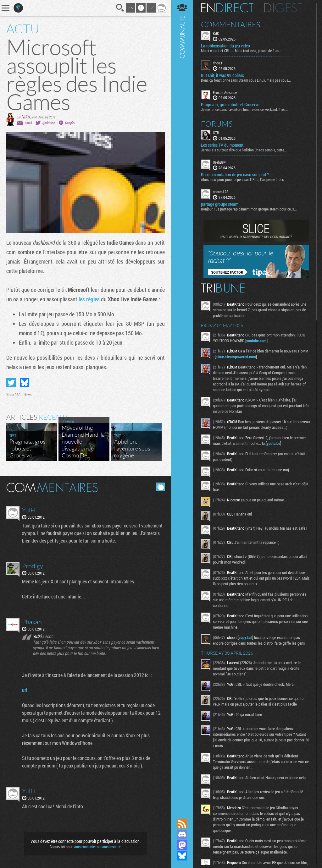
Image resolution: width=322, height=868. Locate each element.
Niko (26, 116)
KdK (216, 33)
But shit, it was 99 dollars (222, 75)
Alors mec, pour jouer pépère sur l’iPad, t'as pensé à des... (244, 179)
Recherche (120, 8)
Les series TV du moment (222, 145)
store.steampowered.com (236, 357)
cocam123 (221, 192)
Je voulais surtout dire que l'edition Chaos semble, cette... (244, 150)
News (28, 395)
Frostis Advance (225, 92)
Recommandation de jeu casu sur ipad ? (235, 175)
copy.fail (245, 637)
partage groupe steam (220, 204)
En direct (227, 8)
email (28, 123)
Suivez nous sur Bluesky (182, 856)
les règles (89, 299)
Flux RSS (182, 824)
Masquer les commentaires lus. (160, 487)
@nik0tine (49, 123)
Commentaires (231, 25)
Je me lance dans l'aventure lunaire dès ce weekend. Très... (244, 109)
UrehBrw (219, 162)
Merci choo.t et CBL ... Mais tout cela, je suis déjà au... (241, 51)
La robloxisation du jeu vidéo (225, 46)
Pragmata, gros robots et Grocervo (230, 105)
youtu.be (273, 443)
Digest (283, 8)
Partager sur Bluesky (25, 383)
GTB (216, 133)
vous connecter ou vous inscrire (97, 847)
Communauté (182, 403)
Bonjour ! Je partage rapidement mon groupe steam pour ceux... (249, 209)
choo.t (218, 63)
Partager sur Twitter (11, 383)
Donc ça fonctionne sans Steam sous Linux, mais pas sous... (246, 80)
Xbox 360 (13, 395)
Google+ (70, 123)
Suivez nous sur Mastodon (182, 845)
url (25, 690)
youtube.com (256, 341)
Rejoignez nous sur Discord (182, 834)
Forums (217, 124)
